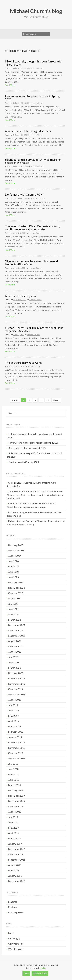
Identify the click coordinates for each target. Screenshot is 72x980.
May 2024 (13, 566)
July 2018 (13, 764)
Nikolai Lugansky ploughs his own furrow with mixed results (34, 63)
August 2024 (15, 556)
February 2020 (16, 673)
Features (13, 902)
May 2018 (13, 774)
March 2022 (15, 620)
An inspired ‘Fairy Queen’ (21, 296)
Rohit (43, 968)
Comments (16, 944)
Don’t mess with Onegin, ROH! (24, 194)
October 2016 (16, 854)
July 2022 (13, 604)
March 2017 (15, 838)
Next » (56, 400)
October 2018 (16, 753)
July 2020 (13, 657)
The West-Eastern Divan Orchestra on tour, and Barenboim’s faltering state (32, 228)
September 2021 (17, 636)
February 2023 (16, 582)
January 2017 (15, 844)
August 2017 (15, 812)
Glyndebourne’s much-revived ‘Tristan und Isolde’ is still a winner (31, 263)
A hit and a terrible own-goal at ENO (28, 131)
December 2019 (17, 678)
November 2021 (17, 625)
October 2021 (16, 630)
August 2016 (15, 865)
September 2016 (17, 860)
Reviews (12, 907)
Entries (14, 938)
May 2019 (13, 716)
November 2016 (17, 849)
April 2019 (14, 721)
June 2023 (13, 577)
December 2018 (17, 742)
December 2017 (17, 796)
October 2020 (16, 646)
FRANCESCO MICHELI (20, 503)
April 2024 (14, 572)
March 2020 (15, 668)
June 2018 (13, 769)
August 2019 (15, 700)
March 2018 (15, 785)
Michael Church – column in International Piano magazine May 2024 (34, 329)
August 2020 (15, 652)
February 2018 (16, 790)
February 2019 (16, 732)
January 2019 (15, 737)
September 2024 (17, 550)
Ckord (11, 483)
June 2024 (13, 561)
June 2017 (13, 822)
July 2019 (13, 705)
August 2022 (15, 598)
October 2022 (16, 593)
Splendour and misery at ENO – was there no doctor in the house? (33, 161)
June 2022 (13, 609)
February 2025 (16, 545)
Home (26, 974)
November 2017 (17, 801)
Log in (11, 933)
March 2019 (15, 726)
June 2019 (13, 710)
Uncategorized (16, 912)
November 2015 (17, 881)
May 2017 (13, 828)
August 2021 (15, 641)
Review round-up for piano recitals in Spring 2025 (32, 98)
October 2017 (16, 806)
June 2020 (13, 662)
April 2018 (14, 780)
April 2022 (14, 614)
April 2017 (14, 833)
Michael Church (37, 68)
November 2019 (17, 684)
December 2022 (17, 588)
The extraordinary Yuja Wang (23, 363)
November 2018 (17, 748)
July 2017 (13, 817)
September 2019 (17, 694)
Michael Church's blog (36, 11)
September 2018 (17, 758)
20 (48, 400)
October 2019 (16, 689)
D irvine (12, 512)
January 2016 (15, 876)
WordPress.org (16, 949)
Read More (10, 85)
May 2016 (13, 870)
